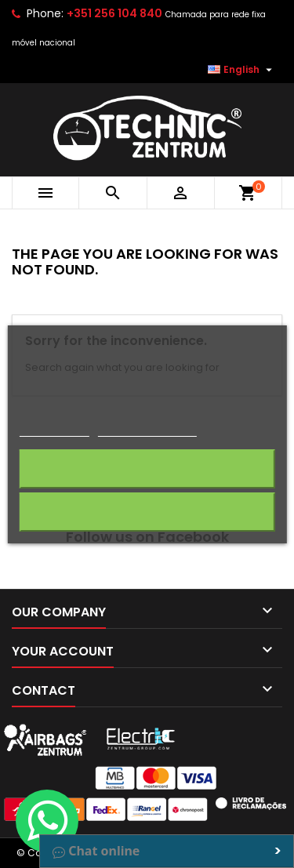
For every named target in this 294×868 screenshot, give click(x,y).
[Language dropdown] (242, 70)
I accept (147, 469)
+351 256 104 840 (114, 13)
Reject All (147, 512)
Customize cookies (147, 429)
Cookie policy (54, 429)
